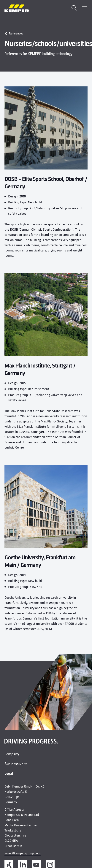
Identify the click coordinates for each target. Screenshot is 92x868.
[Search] (74, 8)
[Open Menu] (85, 8)
